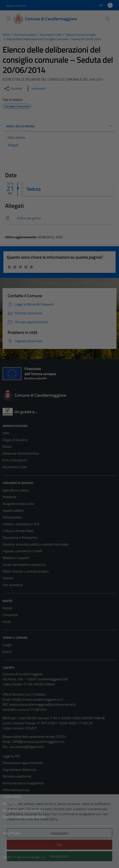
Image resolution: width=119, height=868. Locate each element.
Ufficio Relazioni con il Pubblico (24, 694)
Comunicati (10, 615)
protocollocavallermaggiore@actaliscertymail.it (43, 704)
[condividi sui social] (13, 89)
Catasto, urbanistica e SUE (21, 524)
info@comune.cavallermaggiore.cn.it (37, 699)
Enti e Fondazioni (15, 460)
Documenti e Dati (15, 467)
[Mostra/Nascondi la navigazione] (8, 18)
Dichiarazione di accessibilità (22, 810)
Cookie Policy (12, 797)
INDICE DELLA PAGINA (59, 126)
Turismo (8, 578)
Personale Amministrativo (21, 453)
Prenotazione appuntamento (23, 763)
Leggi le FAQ (11, 756)
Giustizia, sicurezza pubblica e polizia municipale (36, 544)
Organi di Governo (15, 440)
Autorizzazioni (12, 517)
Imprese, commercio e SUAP (22, 551)
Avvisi (7, 622)
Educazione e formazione (20, 537)
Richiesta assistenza (17, 776)
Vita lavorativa (13, 585)
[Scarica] (59, 218)
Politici (7, 447)
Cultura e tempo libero (18, 531)
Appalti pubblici (13, 510)
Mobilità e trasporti (16, 558)
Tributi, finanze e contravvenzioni (26, 571)
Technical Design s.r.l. (31, 857)
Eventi (7, 652)
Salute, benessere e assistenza (24, 565)
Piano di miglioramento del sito (24, 817)
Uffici (6, 433)
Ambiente (9, 497)
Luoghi (7, 645)
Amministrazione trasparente (23, 783)
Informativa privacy (16, 790)
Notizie (7, 608)
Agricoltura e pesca (16, 490)
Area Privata (11, 833)
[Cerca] (108, 19)
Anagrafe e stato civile (18, 504)
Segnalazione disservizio (19, 770)
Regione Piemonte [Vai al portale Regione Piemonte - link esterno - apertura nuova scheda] (16, 6)
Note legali (10, 803)
